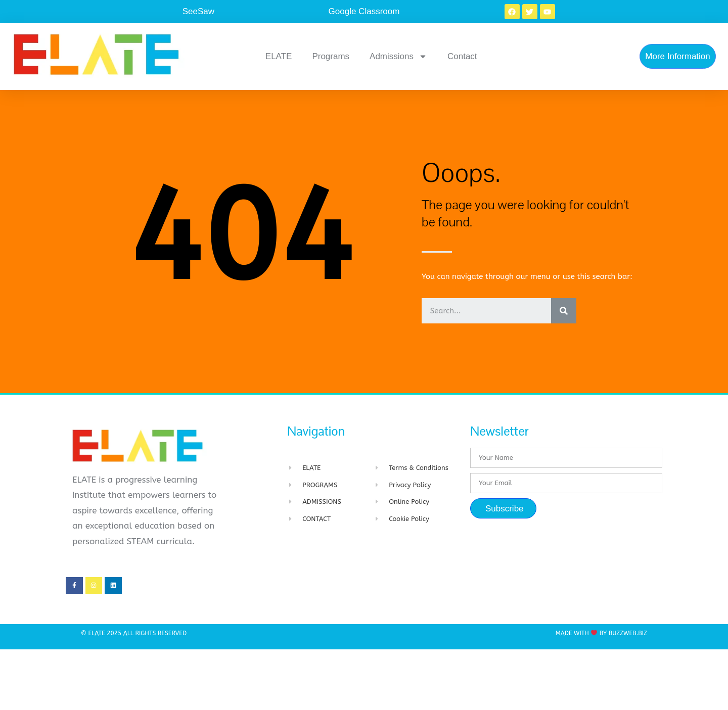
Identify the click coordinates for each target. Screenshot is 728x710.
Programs (331, 56)
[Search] (564, 311)
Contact (462, 56)
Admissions (398, 56)
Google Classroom (364, 11)
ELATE (279, 56)
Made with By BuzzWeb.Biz (601, 633)
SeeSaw (198, 11)
